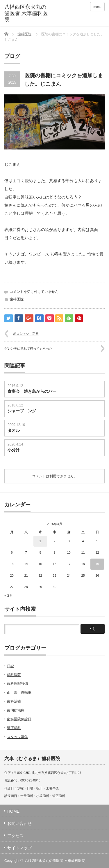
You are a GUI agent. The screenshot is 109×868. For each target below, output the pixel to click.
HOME (13, 811)
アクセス (15, 836)
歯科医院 (24, 34)
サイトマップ (19, 848)
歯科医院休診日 (19, 719)
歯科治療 (14, 701)
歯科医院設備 (17, 684)
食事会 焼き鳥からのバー (32, 391)
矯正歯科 (14, 728)
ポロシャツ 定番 (26, 334)
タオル (14, 430)
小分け (14, 450)
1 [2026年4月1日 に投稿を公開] (40, 541)
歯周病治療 (16, 710)
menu (97, 7)
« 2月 (9, 596)
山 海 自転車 (19, 693)
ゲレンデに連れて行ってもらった (28, 348)
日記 (10, 666)
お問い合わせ (19, 823)
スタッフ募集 (17, 737)
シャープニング (22, 411)
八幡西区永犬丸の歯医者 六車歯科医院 (55, 861)
